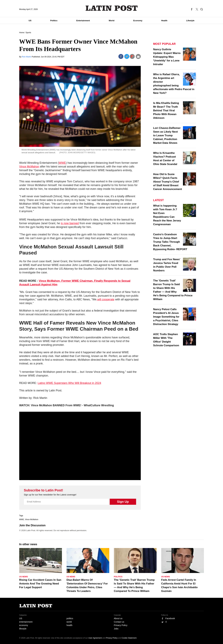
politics (70, 618)
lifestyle (23, 629)
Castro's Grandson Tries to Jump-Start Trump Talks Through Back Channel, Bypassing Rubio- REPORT (170, 242)
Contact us (119, 622)
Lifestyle (190, 21)
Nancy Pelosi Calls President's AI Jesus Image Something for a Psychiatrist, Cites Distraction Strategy (166, 317)
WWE (62, 163)
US (30, 21)
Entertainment (83, 21)
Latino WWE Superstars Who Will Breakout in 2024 (69, 383)
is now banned (70, 223)
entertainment (26, 622)
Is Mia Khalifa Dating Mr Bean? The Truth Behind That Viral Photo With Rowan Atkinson (166, 110)
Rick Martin (27, 57)
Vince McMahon (29, 167)
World (112, 21)
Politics (54, 21)
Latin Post (111, 8)
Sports (28, 33)
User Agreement (95, 638)
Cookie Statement (129, 638)
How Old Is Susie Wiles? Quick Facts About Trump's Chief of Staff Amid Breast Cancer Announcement (168, 182)
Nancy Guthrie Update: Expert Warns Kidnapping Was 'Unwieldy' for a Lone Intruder (167, 57)
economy (24, 625)
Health (164, 21)
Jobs (116, 629)
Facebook (170, 618)
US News (24, 577)
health (70, 625)
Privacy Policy (121, 625)
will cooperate (105, 299)
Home (22, 33)
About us (118, 618)
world (69, 622)
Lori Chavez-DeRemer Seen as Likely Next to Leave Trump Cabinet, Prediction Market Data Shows (167, 135)
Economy (138, 21)
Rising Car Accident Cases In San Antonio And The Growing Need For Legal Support (40, 584)
